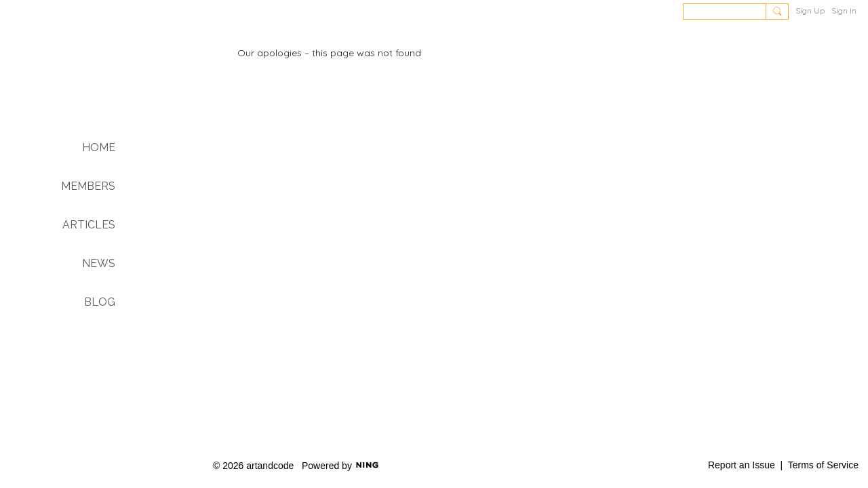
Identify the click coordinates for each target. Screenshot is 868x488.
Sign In (844, 11)
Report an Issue (742, 465)
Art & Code (102, 80)
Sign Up (810, 11)
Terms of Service (823, 465)
